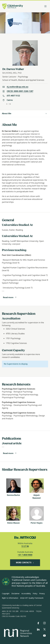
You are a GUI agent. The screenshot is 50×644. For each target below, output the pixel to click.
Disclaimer (15, 594)
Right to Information (10, 598)
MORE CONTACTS (25, 563)
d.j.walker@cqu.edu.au (18, 87)
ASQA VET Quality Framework (32, 598)
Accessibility (26, 594)
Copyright (6, 594)
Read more (10, 297)
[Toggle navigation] (46, 6)
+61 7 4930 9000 (25, 555)
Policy (35, 594)
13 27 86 (25, 546)
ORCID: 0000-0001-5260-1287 (20, 91)
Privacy (42, 594)
